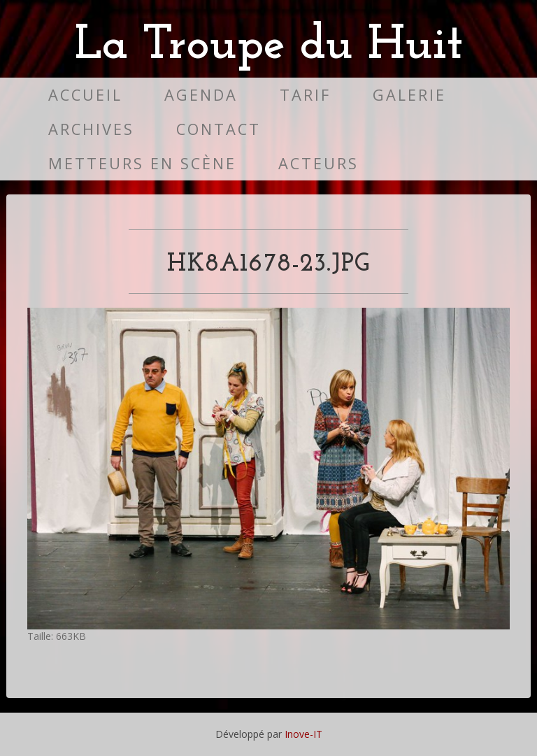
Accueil (85, 95)
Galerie (409, 95)
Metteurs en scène (142, 163)
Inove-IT (303, 734)
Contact (219, 129)
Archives (91, 129)
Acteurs (318, 163)
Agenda (201, 95)
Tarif (305, 95)
